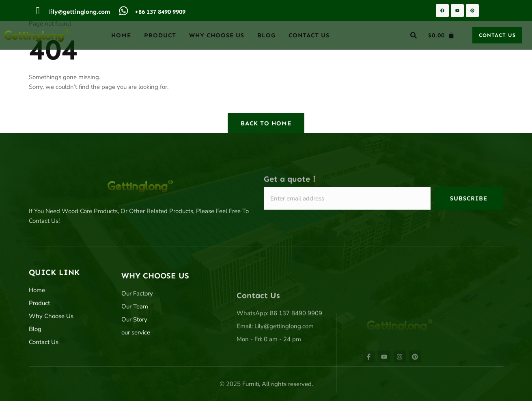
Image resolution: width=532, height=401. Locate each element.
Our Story (134, 330)
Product (160, 35)
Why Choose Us (217, 35)
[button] (414, 35)
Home (121, 35)
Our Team (135, 317)
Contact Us (309, 35)
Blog (266, 35)
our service (136, 343)
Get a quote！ (291, 181)
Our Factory (137, 304)
